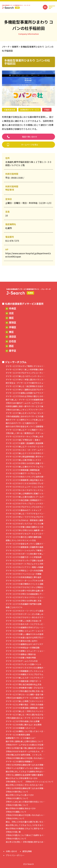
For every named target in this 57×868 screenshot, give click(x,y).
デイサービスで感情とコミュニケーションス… (25, 631)
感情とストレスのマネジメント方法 (21, 540)
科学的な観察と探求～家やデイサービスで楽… (25, 406)
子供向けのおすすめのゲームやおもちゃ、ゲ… (25, 751)
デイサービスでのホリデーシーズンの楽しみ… (25, 614)
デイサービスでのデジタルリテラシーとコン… (25, 597)
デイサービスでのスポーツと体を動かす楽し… (25, 554)
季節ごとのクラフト (14, 607)
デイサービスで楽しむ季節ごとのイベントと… (25, 701)
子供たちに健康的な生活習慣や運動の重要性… (25, 775)
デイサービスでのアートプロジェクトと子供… (25, 564)
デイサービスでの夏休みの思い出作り (22, 641)
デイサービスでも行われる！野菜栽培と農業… (25, 520)
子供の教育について (14, 782)
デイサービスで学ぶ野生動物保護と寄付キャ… (25, 457)
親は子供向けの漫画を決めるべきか (21, 808)
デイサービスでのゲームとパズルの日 (22, 661)
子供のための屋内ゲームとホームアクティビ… (25, 403)
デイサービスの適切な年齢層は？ (20, 762)
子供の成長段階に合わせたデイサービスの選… (25, 416)
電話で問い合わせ (30, 137)
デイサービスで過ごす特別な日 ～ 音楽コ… (24, 440)
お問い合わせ (11, 851)
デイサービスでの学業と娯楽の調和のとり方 (24, 527)
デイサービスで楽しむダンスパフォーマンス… (25, 413)
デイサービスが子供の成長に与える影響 (23, 721)
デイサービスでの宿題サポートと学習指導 (24, 557)
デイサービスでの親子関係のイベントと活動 (24, 584)
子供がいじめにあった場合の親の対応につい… (25, 802)
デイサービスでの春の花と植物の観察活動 (24, 537)
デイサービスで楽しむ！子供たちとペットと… (25, 711)
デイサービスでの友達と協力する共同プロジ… (25, 638)
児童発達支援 (9, 110)
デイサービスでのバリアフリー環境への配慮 (24, 567)
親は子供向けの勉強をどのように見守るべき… (25, 829)
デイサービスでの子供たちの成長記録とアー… (25, 594)
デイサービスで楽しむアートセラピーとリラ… (25, 447)
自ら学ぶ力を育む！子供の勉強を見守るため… (25, 842)
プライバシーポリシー (15, 855)
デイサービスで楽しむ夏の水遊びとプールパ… (25, 497)
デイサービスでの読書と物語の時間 (21, 658)
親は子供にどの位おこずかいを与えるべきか (24, 785)
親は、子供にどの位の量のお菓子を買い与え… (25, 822)
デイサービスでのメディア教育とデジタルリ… (25, 366)
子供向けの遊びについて (16, 839)
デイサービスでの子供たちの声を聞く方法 (24, 601)
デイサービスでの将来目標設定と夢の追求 (24, 577)
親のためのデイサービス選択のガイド (22, 423)
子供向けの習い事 (13, 832)
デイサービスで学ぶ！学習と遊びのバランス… (25, 380)
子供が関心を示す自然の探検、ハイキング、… (25, 755)
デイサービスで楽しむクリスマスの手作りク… (25, 453)
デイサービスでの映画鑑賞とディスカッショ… (25, 671)
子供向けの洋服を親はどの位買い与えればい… (25, 758)
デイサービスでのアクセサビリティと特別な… (25, 587)
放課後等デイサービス (30, 110)
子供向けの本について (15, 818)
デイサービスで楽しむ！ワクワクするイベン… (25, 514)
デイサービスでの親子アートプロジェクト (23, 473)
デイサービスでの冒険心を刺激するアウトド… (25, 393)
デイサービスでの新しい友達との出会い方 (24, 621)
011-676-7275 (12, 241)
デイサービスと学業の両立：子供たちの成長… (25, 705)
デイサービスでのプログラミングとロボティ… (25, 507)
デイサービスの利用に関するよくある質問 (24, 725)
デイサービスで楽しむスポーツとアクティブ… (25, 678)
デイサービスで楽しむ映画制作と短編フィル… (25, 494)
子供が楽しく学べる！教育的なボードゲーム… (25, 433)
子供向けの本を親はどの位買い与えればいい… (25, 815)
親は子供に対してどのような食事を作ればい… (25, 772)
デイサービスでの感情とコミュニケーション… (25, 651)
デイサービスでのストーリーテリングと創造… (25, 611)
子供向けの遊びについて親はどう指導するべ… (25, 835)
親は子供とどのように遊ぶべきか (20, 795)
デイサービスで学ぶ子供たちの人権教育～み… (25, 530)
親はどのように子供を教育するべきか (22, 778)
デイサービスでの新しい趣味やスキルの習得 (24, 634)
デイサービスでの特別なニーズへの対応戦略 (24, 571)
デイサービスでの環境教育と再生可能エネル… (25, 480)
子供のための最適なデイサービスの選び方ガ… (25, 698)
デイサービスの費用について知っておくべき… (25, 731)
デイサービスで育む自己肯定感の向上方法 (24, 684)
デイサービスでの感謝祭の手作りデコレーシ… (25, 628)
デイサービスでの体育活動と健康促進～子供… (25, 708)
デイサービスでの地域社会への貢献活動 (23, 648)
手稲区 (47, 110)
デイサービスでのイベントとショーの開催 (24, 574)
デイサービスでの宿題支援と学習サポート (24, 681)
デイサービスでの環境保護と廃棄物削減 (23, 470)
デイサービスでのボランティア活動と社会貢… (25, 561)
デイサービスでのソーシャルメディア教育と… (25, 550)
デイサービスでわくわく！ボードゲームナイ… (25, 450)
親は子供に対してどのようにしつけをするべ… (25, 825)
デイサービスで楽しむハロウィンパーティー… (25, 376)
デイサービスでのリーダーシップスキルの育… (25, 581)
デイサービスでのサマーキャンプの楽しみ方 (24, 437)
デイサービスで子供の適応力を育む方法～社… (25, 691)
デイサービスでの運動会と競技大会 (21, 654)
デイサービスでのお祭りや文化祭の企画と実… (25, 591)
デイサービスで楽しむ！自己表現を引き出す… (25, 386)
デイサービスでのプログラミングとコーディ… (25, 373)
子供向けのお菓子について (17, 798)
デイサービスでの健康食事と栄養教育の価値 (24, 547)
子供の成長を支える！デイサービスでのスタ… (25, 718)
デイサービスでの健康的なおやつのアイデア (24, 644)
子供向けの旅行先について (17, 792)
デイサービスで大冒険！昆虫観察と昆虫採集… (25, 443)
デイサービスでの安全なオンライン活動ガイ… (25, 544)
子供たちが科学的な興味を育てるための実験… (25, 765)
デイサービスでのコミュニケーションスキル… (25, 487)
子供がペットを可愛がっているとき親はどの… (25, 768)
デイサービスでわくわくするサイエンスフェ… (25, 490)
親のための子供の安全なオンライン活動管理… (25, 426)
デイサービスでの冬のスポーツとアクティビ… (25, 624)
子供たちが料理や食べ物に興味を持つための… (25, 748)
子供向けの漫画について (16, 812)
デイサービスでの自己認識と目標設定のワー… (25, 500)
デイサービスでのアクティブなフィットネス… (25, 504)
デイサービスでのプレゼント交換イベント (24, 664)
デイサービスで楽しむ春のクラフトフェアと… (25, 467)
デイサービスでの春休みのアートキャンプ (23, 510)
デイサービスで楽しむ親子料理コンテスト (24, 460)
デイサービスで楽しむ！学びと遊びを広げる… (25, 715)
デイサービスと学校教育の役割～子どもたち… (25, 688)
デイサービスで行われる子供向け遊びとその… (25, 396)
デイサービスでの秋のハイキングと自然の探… (25, 477)
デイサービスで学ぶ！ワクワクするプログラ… (25, 517)
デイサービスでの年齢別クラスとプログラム (24, 674)
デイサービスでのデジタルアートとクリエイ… (25, 534)
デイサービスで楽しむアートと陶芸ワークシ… (25, 430)
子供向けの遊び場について (17, 805)
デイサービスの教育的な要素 (18, 735)
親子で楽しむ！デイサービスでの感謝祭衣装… (25, 400)
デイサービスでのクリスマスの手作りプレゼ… (25, 483)
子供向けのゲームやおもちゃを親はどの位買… (25, 745)
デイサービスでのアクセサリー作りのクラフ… (25, 617)
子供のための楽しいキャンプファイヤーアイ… (25, 410)
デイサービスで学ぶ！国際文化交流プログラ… (25, 390)
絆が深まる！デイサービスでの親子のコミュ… (25, 383)
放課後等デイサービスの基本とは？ (21, 738)
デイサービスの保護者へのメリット (21, 728)
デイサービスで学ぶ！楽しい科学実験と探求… (25, 370)
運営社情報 (27, 851)
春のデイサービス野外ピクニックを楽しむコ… (25, 420)
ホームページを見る (30, 145)
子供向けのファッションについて (39, 782)
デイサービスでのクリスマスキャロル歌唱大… (25, 668)
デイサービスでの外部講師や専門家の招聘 (24, 604)
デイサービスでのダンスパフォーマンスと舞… (25, 524)
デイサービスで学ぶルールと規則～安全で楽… (25, 695)
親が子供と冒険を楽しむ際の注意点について (24, 741)
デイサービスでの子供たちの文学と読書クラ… (25, 463)
